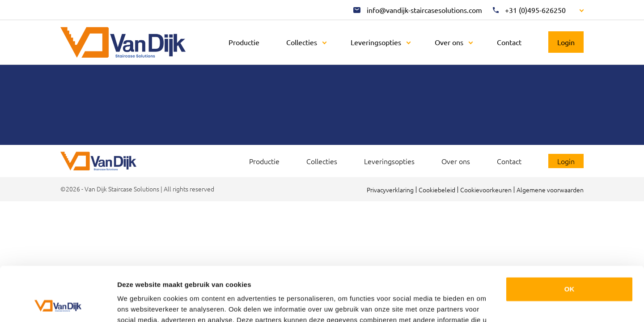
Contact (509, 42)
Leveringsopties (376, 42)
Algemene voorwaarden (550, 190)
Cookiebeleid (437, 190)
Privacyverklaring (390, 190)
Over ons (449, 42)
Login (566, 42)
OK (570, 238)
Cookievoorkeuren (486, 190)
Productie (244, 42)
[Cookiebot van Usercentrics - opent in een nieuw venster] (58, 305)
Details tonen (138, 304)
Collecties (302, 42)
